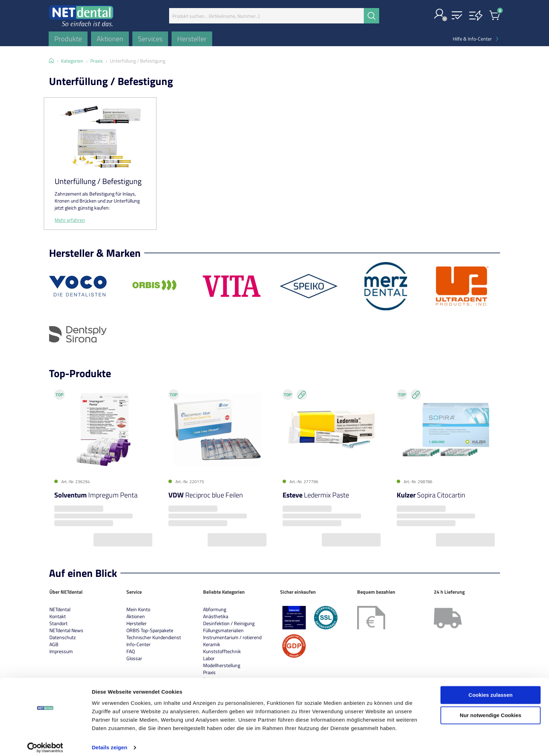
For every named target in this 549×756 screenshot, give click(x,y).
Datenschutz (62, 637)
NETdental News (66, 630)
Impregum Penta (96, 495)
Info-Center (138, 644)
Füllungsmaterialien (223, 630)
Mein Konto (138, 609)
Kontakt (58, 616)
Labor (209, 658)
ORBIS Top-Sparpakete (150, 630)
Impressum (61, 651)
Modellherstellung (222, 665)
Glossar (134, 658)
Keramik (212, 644)
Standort (58, 623)
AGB (54, 644)
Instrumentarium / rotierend (232, 637)
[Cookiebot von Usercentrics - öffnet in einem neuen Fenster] (45, 742)
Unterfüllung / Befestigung (98, 181)
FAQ (131, 651)
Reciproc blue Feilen (206, 495)
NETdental (60, 609)
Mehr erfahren (70, 220)
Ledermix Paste (316, 495)
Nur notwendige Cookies (491, 710)
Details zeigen (109, 742)
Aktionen (136, 616)
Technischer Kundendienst (154, 637)
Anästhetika (216, 616)
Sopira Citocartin (431, 495)
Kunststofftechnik (222, 651)
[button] (439, 15)
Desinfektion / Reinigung (229, 623)
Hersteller (137, 623)
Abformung (215, 609)
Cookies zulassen (491, 690)
